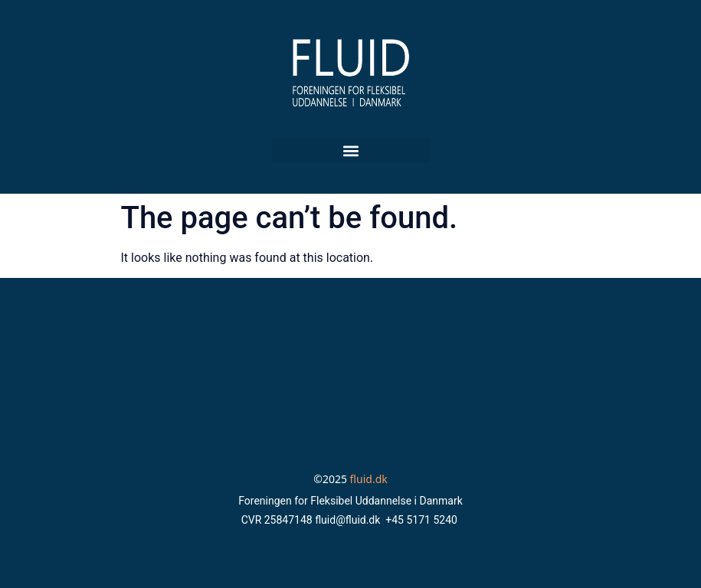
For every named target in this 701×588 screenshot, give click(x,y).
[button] (351, 150)
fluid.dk (369, 479)
